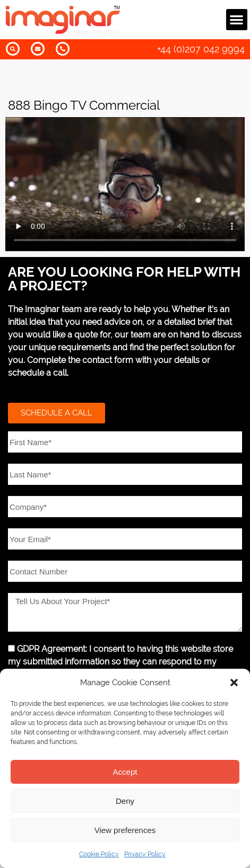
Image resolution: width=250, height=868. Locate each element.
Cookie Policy (99, 854)
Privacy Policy (145, 854)
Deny (125, 801)
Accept (125, 772)
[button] (234, 683)
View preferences (125, 830)
